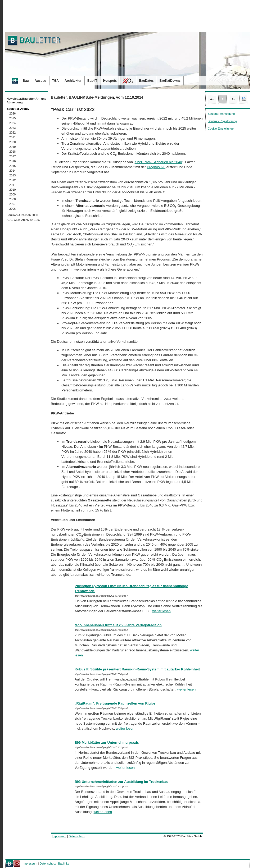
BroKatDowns (170, 81)
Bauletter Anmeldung (221, 114)
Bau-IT (92, 81)
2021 (12, 137)
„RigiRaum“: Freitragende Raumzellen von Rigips (115, 703)
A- (233, 99)
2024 (12, 123)
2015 (12, 166)
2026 (12, 113)
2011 (12, 185)
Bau (26, 81)
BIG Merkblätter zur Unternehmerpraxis (107, 743)
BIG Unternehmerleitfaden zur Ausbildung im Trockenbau (121, 782)
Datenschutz (77, 836)
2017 (12, 156)
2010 (12, 190)
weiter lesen (161, 611)
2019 (12, 147)
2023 (12, 128)
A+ (212, 99)
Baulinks (64, 864)
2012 (12, 180)
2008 (12, 199)
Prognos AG (156, 167)
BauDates (146, 81)
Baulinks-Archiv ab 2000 (22, 215)
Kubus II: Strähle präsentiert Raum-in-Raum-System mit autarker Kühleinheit (137, 669)
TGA (55, 81)
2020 (12, 142)
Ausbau (40, 81)
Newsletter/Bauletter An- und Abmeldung (27, 100)
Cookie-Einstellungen (222, 129)
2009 (12, 194)
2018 (12, 152)
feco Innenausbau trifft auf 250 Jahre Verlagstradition (118, 625)
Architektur (73, 81)
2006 (12, 209)
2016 (12, 161)
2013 (12, 175)
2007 (12, 204)
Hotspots (110, 81)
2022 (12, 133)
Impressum (59, 836)
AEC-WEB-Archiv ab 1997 (24, 220)
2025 (12, 118)
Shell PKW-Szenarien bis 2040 (159, 162)
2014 (12, 171)
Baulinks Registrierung (222, 121)
